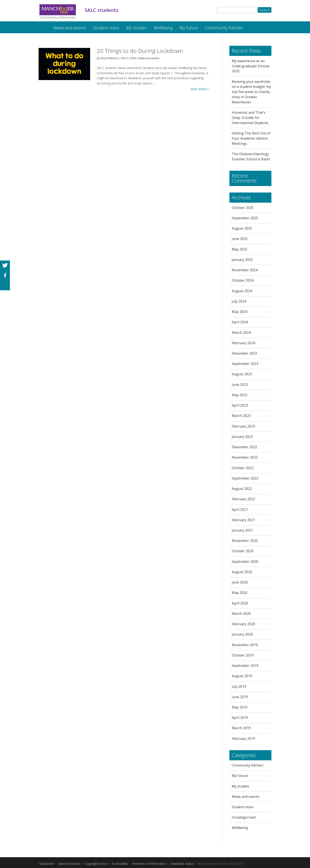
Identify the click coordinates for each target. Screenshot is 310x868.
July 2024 (239, 301)
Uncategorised (244, 817)
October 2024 (243, 280)
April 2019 (240, 718)
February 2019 (243, 739)
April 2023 (240, 405)
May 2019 (240, 707)
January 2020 (242, 634)
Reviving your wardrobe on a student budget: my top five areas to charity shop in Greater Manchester (251, 92)
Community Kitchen (224, 28)
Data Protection (69, 864)
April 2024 (240, 322)
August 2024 (242, 291)
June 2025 (240, 239)
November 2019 (245, 645)
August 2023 (242, 374)
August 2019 (242, 676)
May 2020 (240, 593)
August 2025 (242, 228)
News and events (70, 28)
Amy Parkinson (110, 58)
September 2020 (245, 562)
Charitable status (182, 864)
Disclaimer (47, 864)
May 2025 (240, 249)
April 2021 (240, 510)
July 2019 (239, 687)
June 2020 (240, 582)
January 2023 (242, 437)
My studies (136, 28)
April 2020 (240, 603)
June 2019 (240, 697)
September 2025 (245, 218)
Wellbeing (163, 28)
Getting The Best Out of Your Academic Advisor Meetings (251, 138)
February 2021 (243, 520)
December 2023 (244, 353)
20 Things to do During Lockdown (140, 51)
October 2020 (243, 551)
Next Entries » (200, 89)
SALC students (42, 26)
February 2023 (243, 426)
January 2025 (242, 260)
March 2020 (241, 614)
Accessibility (120, 864)
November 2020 (245, 541)
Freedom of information (149, 864)
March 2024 (241, 333)
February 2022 (243, 499)
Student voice (106, 28)
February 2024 (243, 343)
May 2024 (240, 312)
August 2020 (242, 572)
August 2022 (242, 489)
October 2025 (243, 208)
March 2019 (241, 728)
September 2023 (245, 364)
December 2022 (244, 447)
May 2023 (240, 395)
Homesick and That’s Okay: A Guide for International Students (250, 118)
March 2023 (241, 416)
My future (189, 28)
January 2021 (242, 530)
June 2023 (240, 385)
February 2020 (243, 624)
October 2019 (243, 655)
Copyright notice (96, 864)
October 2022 (243, 468)
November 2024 (245, 270)
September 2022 (245, 478)
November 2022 (245, 457)
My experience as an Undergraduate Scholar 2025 (251, 66)
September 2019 (245, 666)
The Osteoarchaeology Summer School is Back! (251, 156)
